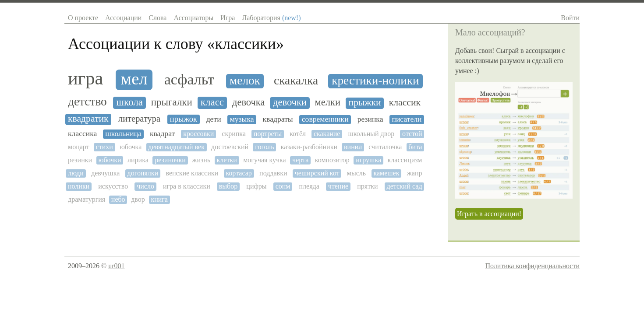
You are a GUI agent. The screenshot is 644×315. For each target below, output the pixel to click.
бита (415, 147)
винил (353, 147)
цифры (256, 186)
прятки (367, 186)
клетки (227, 160)
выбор (228, 186)
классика (82, 134)
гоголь (264, 147)
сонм (283, 186)
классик (405, 103)
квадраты (278, 119)
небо (118, 199)
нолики (79, 186)
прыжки (365, 103)
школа (129, 102)
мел (134, 79)
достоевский (230, 147)
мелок (245, 80)
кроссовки (198, 134)
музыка (242, 119)
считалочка (385, 147)
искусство (113, 186)
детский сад (405, 186)
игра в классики (187, 186)
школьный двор (371, 134)
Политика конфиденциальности (532, 266)
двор (138, 199)
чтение (338, 186)
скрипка (234, 134)
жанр (415, 173)
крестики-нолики (375, 80)
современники (325, 119)
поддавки (273, 173)
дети (214, 119)
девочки (290, 102)
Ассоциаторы (193, 18)
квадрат (162, 134)
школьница (123, 134)
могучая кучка (264, 160)
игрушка (368, 160)
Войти (570, 18)
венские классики (192, 173)
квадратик (88, 119)
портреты (268, 134)
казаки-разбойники (309, 147)
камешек (386, 173)
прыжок (184, 119)
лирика (138, 160)
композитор (332, 160)
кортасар (239, 173)
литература (139, 119)
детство (87, 101)
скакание (327, 134)
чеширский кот (317, 173)
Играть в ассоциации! (489, 214)
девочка (248, 102)
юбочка (131, 147)
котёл (298, 134)
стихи (104, 147)
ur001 (116, 266)
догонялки (143, 173)
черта (300, 160)
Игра (228, 18)
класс (212, 102)
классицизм (405, 160)
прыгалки (172, 102)
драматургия (87, 199)
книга (159, 199)
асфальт (189, 79)
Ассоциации (123, 18)
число (145, 186)
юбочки (110, 160)
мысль (356, 173)
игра (85, 78)
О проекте (83, 18)
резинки (80, 160)
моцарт (79, 147)
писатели (407, 119)
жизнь (201, 160)
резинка (370, 119)
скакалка (296, 80)
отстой (412, 134)
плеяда (309, 186)
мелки (328, 102)
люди (76, 173)
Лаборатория (271, 18)
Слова (157, 18)
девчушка (105, 173)
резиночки (170, 160)
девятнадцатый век (176, 147)
